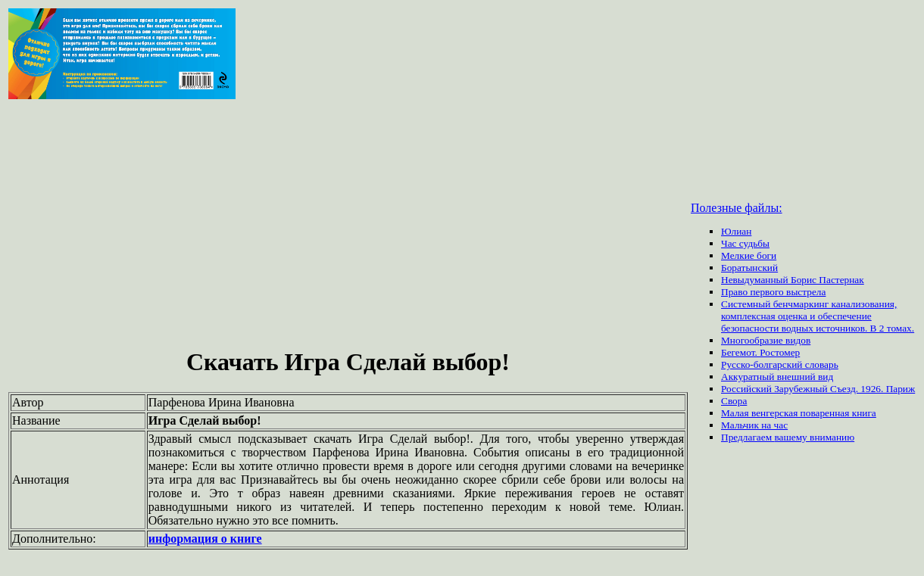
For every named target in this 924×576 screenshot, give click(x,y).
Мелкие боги (749, 255)
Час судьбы (745, 243)
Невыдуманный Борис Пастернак (793, 280)
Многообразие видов (766, 340)
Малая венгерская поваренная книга (799, 413)
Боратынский (749, 268)
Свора (734, 401)
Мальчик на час (754, 425)
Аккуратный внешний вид (777, 377)
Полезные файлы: (737, 208)
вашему (792, 437)
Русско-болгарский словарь (780, 364)
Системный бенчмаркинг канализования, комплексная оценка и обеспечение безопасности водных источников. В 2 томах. (818, 316)
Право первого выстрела (773, 292)
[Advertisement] (348, 226)
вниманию (832, 437)
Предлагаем (748, 437)
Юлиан (736, 231)
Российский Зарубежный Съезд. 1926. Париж (818, 389)
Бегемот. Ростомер (760, 352)
